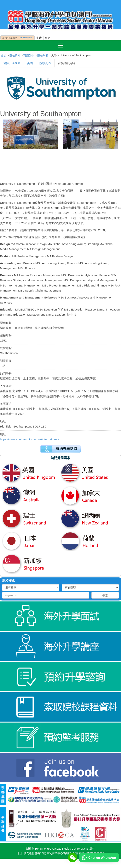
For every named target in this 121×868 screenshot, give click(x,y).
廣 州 (48, 38)
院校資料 (15, 55)
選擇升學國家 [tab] (12, 63)
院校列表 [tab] (45, 63)
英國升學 (29, 55)
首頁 (4, 55)
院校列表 (43, 55)
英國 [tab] (30, 63)
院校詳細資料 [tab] (66, 63)
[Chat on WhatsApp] (99, 857)
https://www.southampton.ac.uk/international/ (29, 439)
